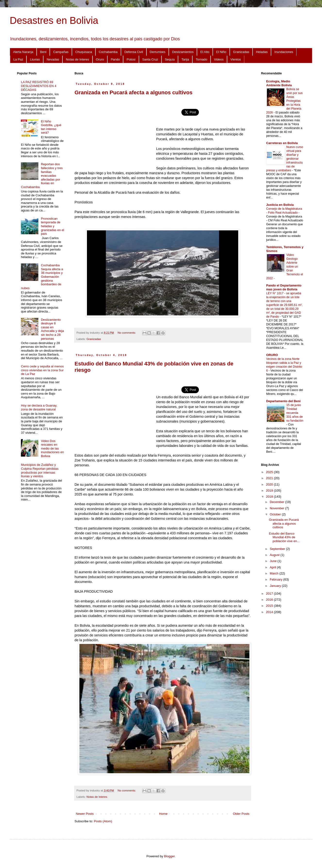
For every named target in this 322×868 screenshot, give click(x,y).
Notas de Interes (77, 59)
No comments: (127, 333)
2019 (270, 490)
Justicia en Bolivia (280, 205)
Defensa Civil (134, 52)
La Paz (18, 59)
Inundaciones (284, 52)
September (278, 549)
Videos (219, 59)
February (277, 579)
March (275, 573)
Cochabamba (108, 52)
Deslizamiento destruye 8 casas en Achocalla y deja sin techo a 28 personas (52, 329)
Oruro (100, 59)
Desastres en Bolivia (54, 20)
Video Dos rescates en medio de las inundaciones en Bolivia (52, 448)
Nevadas (53, 59)
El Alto (205, 52)
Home (163, 814)
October (276, 514)
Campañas (61, 52)
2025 (270, 472)
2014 (270, 612)
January (276, 586)
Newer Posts (85, 814)
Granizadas (241, 52)
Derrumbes (158, 52)
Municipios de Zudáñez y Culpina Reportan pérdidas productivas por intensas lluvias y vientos (40, 470)
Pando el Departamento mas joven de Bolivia (284, 287)
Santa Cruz (150, 59)
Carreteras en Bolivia (282, 143)
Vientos (236, 59)
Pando (115, 59)
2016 (270, 600)
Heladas (262, 52)
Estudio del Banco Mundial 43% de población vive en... (284, 537)
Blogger (169, 856)
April (273, 567)
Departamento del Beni (283, 401)
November (278, 508)
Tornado (201, 59)
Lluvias (35, 59)
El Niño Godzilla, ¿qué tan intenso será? (51, 127)
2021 (270, 478)
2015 (270, 606)
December (278, 502)
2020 (270, 484)
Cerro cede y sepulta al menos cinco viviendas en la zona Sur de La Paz (42, 370)
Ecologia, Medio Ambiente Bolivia (279, 83)
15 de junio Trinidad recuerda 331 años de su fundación (295, 413)
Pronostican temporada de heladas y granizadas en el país (52, 226)
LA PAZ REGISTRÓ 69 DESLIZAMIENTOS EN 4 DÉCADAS (39, 86)
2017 (270, 594)
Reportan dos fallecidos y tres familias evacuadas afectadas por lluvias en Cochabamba (42, 176)
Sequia (170, 59)
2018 (270, 497)
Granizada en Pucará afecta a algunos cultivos (133, 92)
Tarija (185, 59)
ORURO (272, 355)
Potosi (131, 59)
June (274, 561)
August (275, 555)
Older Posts (241, 814)
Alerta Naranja (23, 52)
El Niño (221, 52)
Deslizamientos (183, 52)
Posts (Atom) (103, 821)
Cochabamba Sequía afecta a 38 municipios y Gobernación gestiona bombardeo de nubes (42, 277)
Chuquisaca (84, 52)
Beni (43, 52)
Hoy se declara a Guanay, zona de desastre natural (39, 407)
